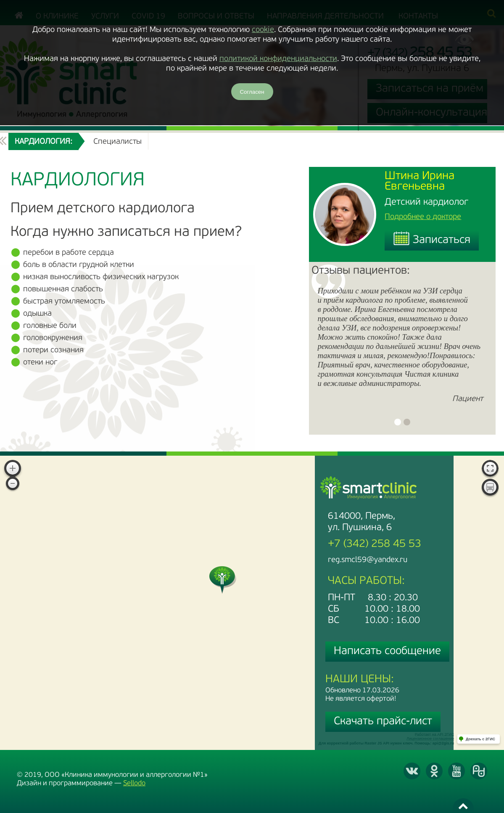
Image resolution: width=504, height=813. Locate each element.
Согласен (252, 92)
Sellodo (134, 783)
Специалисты (117, 142)
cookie (263, 30)
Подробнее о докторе (423, 217)
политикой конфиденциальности (278, 59)
